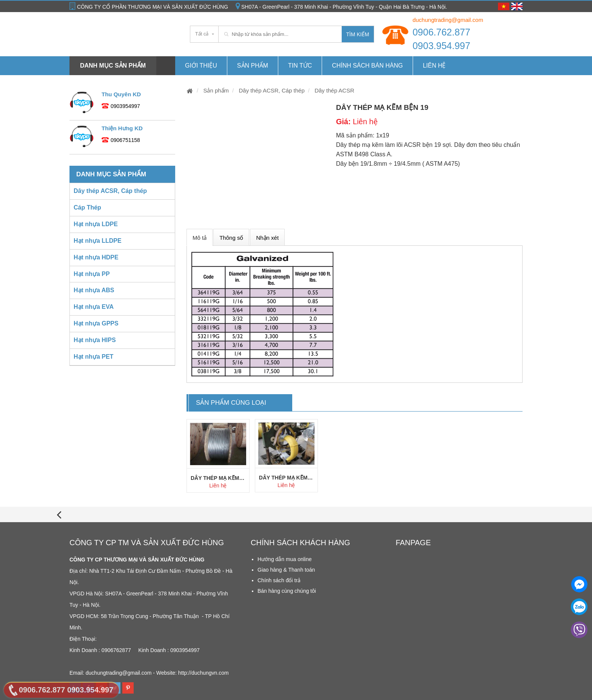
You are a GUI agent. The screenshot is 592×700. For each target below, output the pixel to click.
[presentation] (59, 514)
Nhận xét (267, 238)
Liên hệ (434, 66)
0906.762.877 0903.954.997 (442, 39)
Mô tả (200, 238)
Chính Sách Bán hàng (367, 66)
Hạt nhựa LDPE (96, 224)
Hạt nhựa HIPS (95, 340)
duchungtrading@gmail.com (448, 20)
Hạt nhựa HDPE (96, 257)
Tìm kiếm (358, 34)
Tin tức (300, 66)
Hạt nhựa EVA (94, 307)
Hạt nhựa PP (92, 274)
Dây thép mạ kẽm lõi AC (286, 478)
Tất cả (202, 34)
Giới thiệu (201, 66)
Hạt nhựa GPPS (96, 323)
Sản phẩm (253, 66)
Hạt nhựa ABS (94, 290)
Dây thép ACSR (334, 90)
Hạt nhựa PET (93, 357)
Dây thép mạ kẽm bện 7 (218, 478)
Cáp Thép (87, 207)
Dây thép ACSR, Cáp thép (271, 90)
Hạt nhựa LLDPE (98, 241)
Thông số (231, 238)
